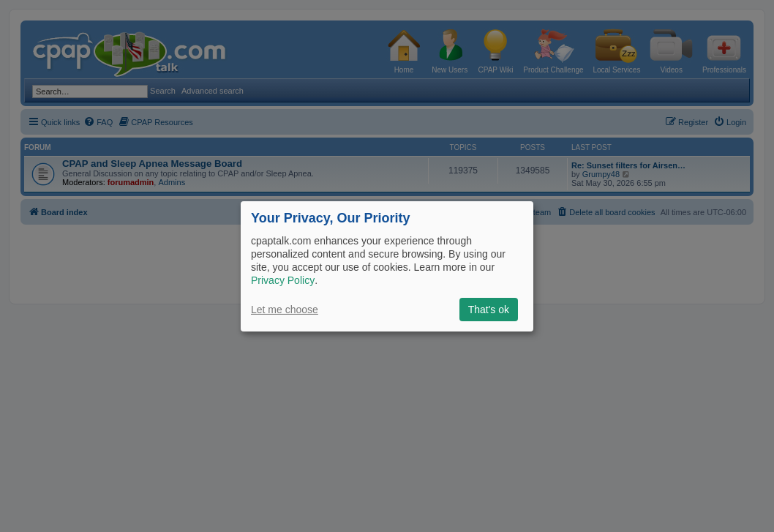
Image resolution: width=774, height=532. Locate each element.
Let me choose (285, 310)
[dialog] (387, 266)
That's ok (489, 310)
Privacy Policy (283, 280)
